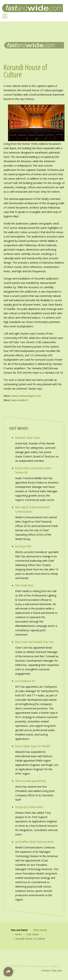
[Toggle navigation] (5, 16)
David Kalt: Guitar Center (28, 438)
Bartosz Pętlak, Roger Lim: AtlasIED (33, 746)
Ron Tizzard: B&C (23, 546)
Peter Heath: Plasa (24, 585)
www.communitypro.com (26, 396)
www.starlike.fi (20, 400)
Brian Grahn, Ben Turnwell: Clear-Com (34, 642)
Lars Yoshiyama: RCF (25, 681)
